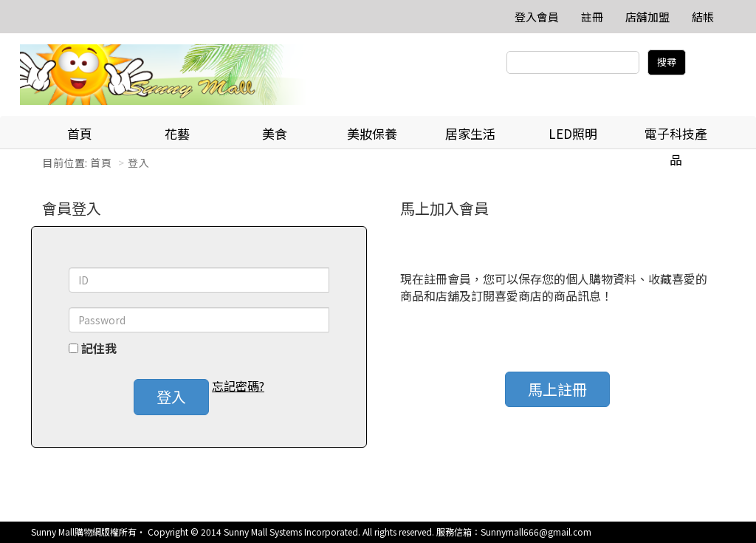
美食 (275, 133)
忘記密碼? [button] (238, 386)
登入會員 (537, 17)
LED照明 (573, 133)
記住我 (99, 348)
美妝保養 (372, 133)
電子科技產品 (676, 137)
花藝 (177, 133)
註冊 (592, 17)
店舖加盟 (647, 17)
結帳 (703, 17)
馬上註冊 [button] (557, 389)
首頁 (80, 133)
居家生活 (470, 133)
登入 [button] (171, 396)
